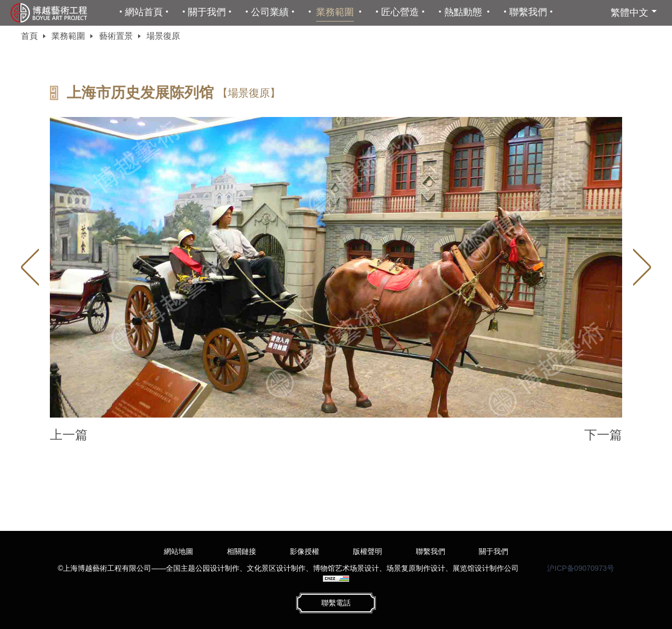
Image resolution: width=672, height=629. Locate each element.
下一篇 (603, 435)
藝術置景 (116, 36)
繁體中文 (629, 13)
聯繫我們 (528, 12)
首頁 (29, 36)
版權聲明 (367, 551)
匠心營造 (400, 12)
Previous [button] (30, 267)
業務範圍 (335, 12)
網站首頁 (144, 12)
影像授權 (304, 551)
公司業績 (270, 12)
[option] (336, 267)
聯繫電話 (336, 603)
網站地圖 (178, 551)
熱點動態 (463, 12)
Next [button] (642, 267)
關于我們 (207, 12)
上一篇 (69, 435)
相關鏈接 (241, 551)
